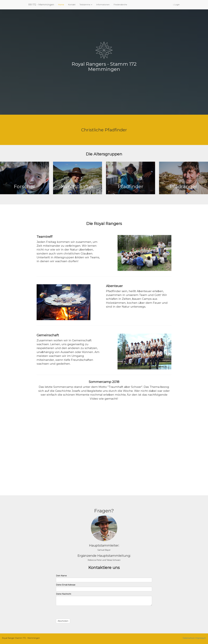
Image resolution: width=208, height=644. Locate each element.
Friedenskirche (120, 5)
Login (176, 5)
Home (61, 5)
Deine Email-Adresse (66, 585)
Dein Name (61, 576)
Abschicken (63, 621)
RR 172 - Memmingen (41, 5)
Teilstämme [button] (86, 5)
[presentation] (76, 612)
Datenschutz (189, 638)
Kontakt (72, 5)
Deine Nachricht (64, 594)
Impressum (201, 638)
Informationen (103, 5)
